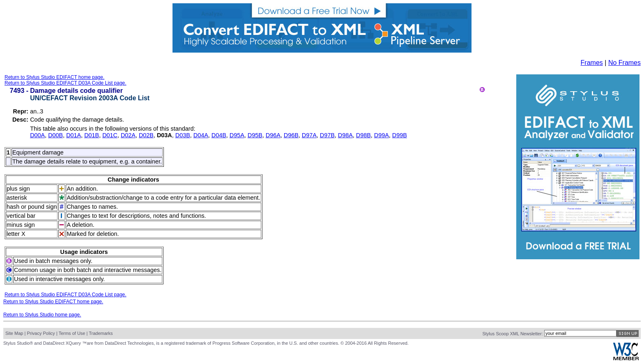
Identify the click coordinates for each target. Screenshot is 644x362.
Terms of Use (72, 333)
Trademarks (101, 333)
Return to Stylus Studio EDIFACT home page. (54, 77)
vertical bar (21, 216)
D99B (400, 135)
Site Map (14, 333)
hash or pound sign (32, 207)
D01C (110, 135)
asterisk (17, 198)
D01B (92, 135)
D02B (146, 135)
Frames (592, 63)
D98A (345, 135)
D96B (291, 135)
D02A (128, 135)
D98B (363, 135)
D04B (219, 135)
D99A (382, 135)
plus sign (18, 189)
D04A (201, 135)
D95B (255, 135)
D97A (309, 135)
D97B (327, 135)
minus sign (21, 225)
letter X (16, 234)
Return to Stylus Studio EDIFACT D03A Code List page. (66, 83)
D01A (74, 135)
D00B (55, 135)
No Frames (624, 63)
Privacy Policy (41, 333)
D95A (237, 135)
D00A (37, 135)
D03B (183, 135)
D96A (273, 135)
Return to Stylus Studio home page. (42, 315)
